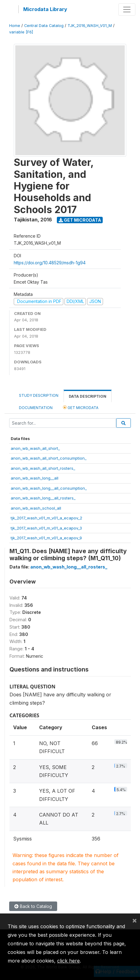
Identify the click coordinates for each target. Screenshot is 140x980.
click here (68, 961)
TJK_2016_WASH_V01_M (90, 26)
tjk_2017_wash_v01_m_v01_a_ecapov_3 (46, 528)
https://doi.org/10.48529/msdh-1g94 (50, 263)
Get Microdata (80, 220)
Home (15, 26)
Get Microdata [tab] (81, 407)
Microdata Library (45, 9)
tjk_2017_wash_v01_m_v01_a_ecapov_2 (46, 518)
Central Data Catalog (44, 26)
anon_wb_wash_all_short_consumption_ (49, 458)
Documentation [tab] (36, 408)
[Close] (134, 920)
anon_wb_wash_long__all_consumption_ (49, 488)
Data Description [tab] (88, 396)
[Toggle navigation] (127, 10)
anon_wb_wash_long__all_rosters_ (43, 498)
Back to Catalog (33, 906)
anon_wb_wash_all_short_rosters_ (43, 468)
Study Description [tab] (39, 395)
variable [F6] (21, 32)
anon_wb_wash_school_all (36, 508)
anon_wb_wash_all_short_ (35, 448)
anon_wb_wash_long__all (35, 478)
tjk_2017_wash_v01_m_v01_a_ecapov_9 (46, 538)
